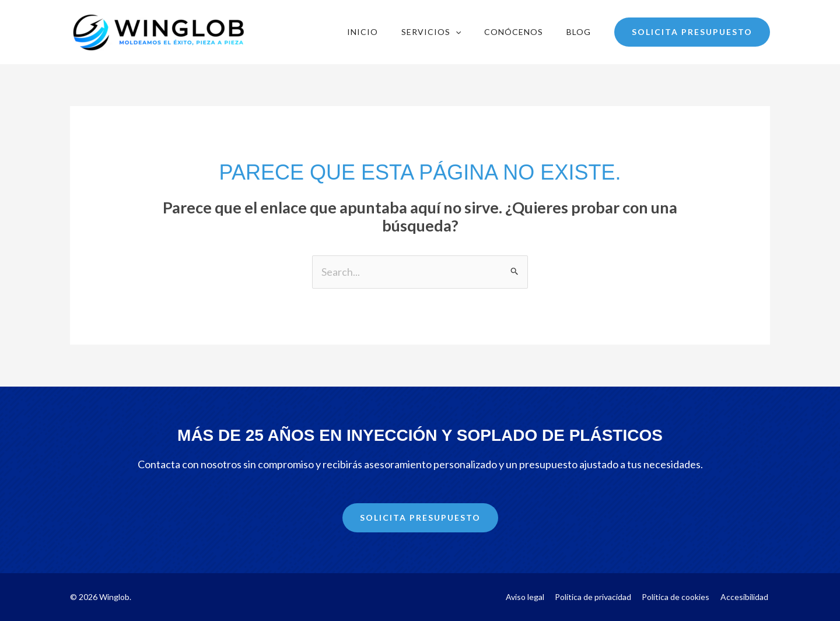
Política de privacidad (600, 597)
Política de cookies (680, 597)
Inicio (363, 32)
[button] (692, 32)
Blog (579, 32)
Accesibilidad (746, 597)
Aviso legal (534, 597)
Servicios (431, 32)
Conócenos (514, 32)
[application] (456, 32)
